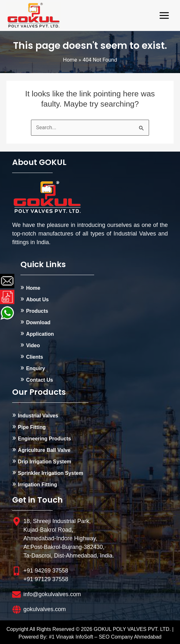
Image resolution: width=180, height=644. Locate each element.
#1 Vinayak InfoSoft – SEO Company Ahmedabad (105, 637)
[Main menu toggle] (164, 16)
